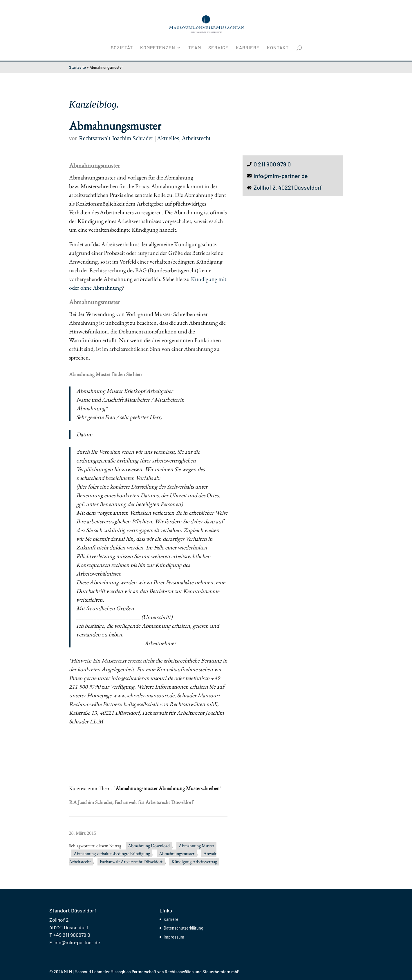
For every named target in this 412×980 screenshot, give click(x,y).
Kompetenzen (158, 48)
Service (218, 48)
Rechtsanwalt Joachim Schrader (116, 138)
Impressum (174, 937)
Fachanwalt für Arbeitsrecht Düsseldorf (153, 802)
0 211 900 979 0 (272, 164)
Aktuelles (168, 138)
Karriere (248, 48)
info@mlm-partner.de (281, 176)
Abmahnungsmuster (177, 853)
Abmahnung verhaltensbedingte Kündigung (112, 853)
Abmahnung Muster (196, 846)
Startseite (77, 67)
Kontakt (278, 48)
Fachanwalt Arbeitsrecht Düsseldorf (131, 862)
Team (195, 48)
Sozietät (122, 48)
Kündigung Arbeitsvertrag (194, 862)
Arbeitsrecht (196, 138)
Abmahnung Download (149, 846)
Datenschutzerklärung (184, 928)
